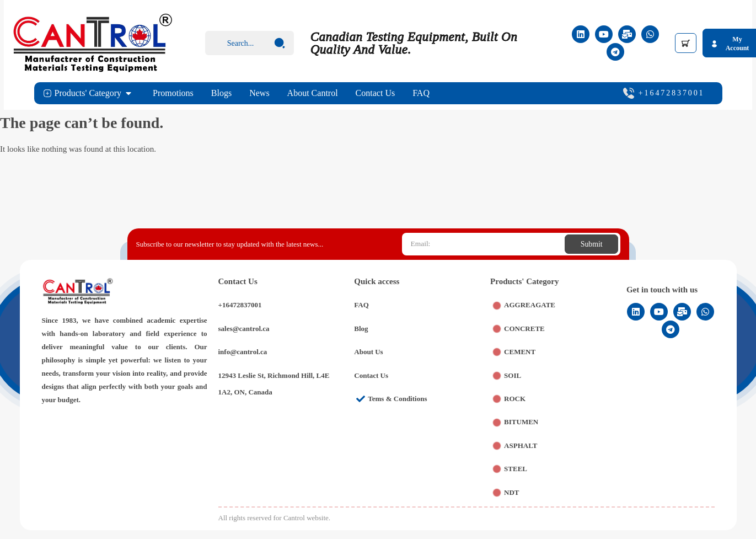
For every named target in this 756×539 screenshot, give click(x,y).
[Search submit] (280, 43)
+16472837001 (672, 93)
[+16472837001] (629, 93)
